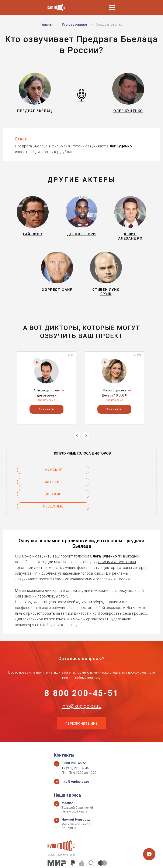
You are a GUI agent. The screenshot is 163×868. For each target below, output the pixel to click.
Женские (123, 474)
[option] (46, 392)
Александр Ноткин (47, 394)
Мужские (41, 474)
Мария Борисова (115, 394)
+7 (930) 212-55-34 (75, 749)
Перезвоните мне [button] (81, 704)
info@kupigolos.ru (81, 686)
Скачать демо (46, 404)
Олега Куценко (103, 536)
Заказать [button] (46, 413)
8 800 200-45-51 (82, 673)
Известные (122, 486)
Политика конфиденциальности (79, 860)
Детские (41, 486)
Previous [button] (77, 439)
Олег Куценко (119, 146)
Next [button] (86, 439)
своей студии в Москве (87, 570)
